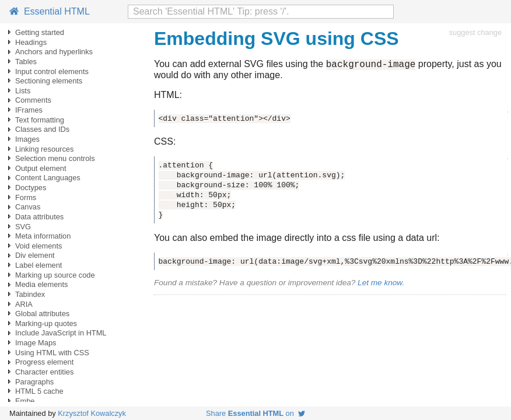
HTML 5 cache (39, 391)
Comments (33, 100)
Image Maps (36, 343)
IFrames (29, 110)
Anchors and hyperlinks (54, 52)
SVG (23, 227)
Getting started (40, 32)
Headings (31, 42)
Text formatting (40, 120)
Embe (25, 401)
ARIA (24, 304)
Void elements (38, 246)
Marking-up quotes (46, 323)
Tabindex (30, 294)
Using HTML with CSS (52, 353)
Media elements (41, 284)
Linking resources (44, 149)
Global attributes (42, 314)
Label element (38, 265)
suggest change (475, 32)
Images (27, 139)
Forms (26, 197)
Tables (26, 62)
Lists (23, 91)
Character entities (44, 372)
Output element (41, 168)
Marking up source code (55, 275)
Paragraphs (34, 382)
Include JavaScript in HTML (61, 333)
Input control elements (52, 71)
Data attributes (39, 217)
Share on (256, 413)
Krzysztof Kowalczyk (92, 413)
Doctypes (31, 188)
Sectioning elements (49, 81)
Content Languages (48, 178)
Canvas (28, 207)
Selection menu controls (55, 158)
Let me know (380, 284)
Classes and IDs (42, 129)
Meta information (43, 236)
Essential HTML (50, 11)
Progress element (44, 362)
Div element (35, 255)
